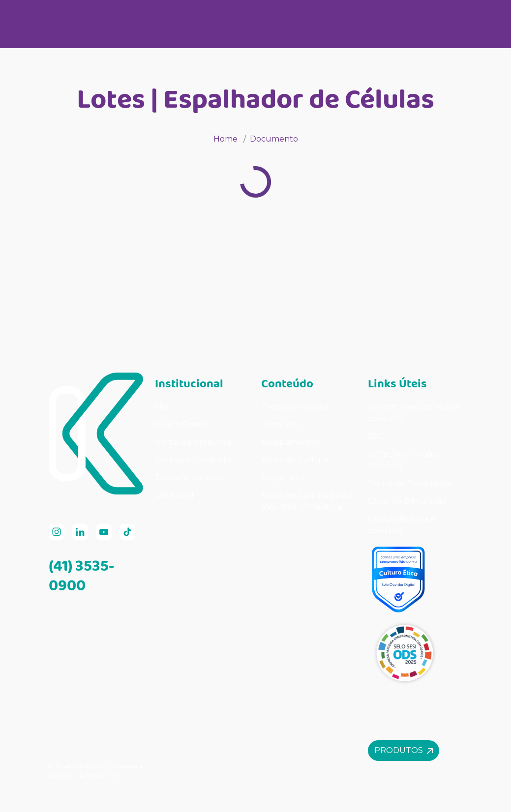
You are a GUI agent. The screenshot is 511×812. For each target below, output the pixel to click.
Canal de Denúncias (407, 501)
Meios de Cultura (295, 460)
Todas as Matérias (295, 407)
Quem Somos (182, 424)
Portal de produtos (193, 442)
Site (162, 407)
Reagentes (283, 478)
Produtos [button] (404, 750)
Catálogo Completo (193, 460)
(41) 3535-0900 (82, 575)
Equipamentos (290, 442)
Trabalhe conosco (190, 478)
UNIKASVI (174, 495)
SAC (376, 436)
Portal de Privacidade (410, 483)
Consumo (280, 424)
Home (225, 139)
